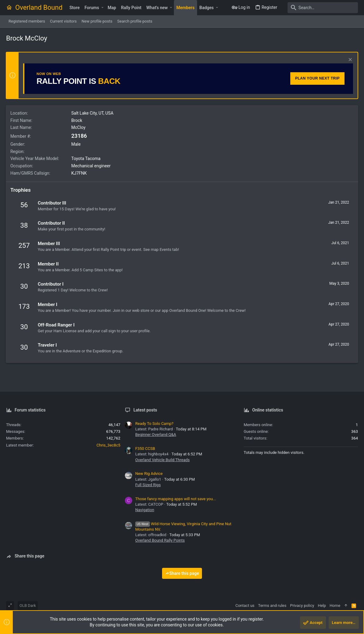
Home (335, 606)
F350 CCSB (145, 449)
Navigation (145, 510)
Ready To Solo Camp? (154, 424)
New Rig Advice (149, 474)
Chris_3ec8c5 (108, 445)
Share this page (182, 573)
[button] (102, 8)
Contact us (245, 606)
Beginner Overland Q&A (156, 435)
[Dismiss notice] (349, 60)
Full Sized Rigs (148, 485)
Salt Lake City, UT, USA (93, 113)
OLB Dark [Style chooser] (28, 606)
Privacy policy (302, 606)
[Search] (320, 8)
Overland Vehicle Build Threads (163, 460)
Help (322, 606)
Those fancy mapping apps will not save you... (176, 499)
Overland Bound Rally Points (160, 540)
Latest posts (145, 410)
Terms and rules (272, 606)
